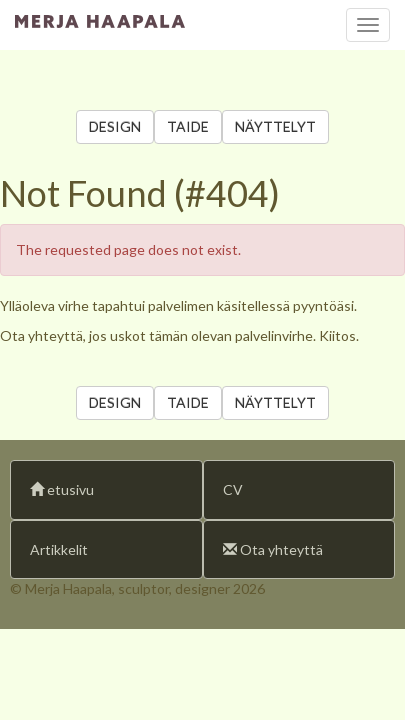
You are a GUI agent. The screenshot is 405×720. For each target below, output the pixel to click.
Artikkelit (59, 549)
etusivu (62, 489)
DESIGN (115, 126)
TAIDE (188, 126)
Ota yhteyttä (273, 549)
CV (233, 489)
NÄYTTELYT (275, 126)
